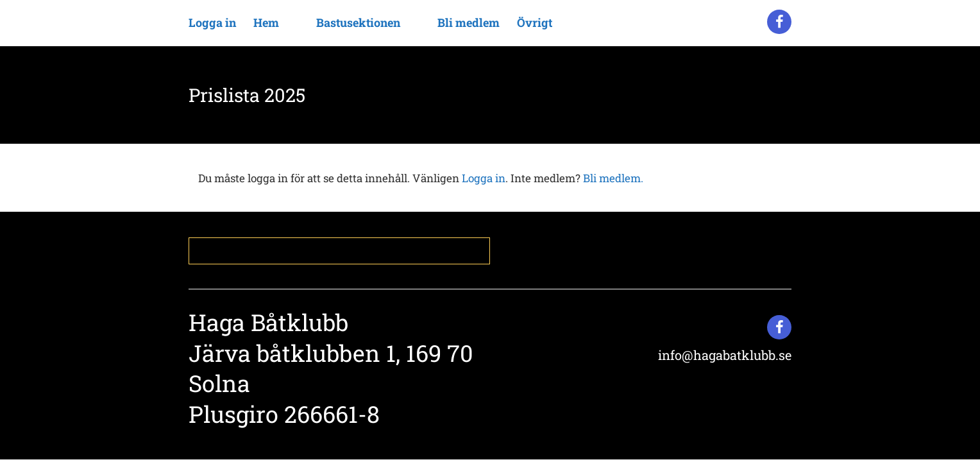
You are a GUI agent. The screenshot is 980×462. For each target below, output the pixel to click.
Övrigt (535, 22)
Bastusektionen (358, 22)
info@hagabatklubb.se (725, 355)
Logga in (212, 22)
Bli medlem (469, 22)
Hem (266, 22)
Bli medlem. (613, 178)
